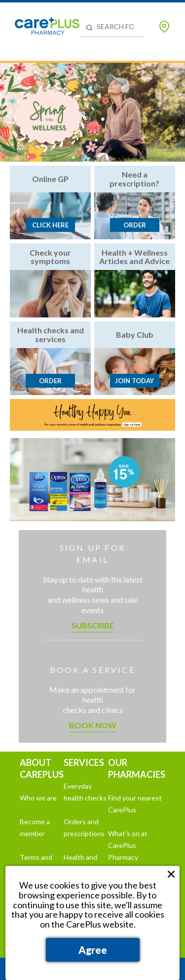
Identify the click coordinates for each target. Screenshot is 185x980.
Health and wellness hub (84, 863)
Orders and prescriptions (84, 827)
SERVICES (84, 762)
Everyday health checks (85, 792)
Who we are (38, 798)
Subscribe (93, 625)
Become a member (35, 827)
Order (135, 225)
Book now (93, 725)
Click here (50, 225)
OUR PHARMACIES (137, 768)
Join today (134, 381)
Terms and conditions (36, 863)
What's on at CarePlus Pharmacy (128, 845)
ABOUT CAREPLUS (42, 768)
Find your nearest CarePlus (135, 804)
